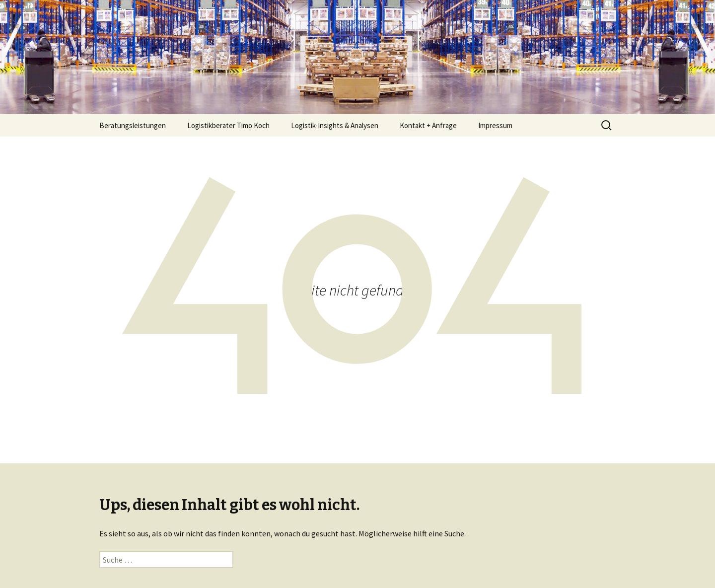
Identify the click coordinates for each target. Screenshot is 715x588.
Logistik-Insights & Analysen (335, 125)
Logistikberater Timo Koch (228, 125)
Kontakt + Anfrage (428, 125)
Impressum (495, 125)
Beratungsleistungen (133, 125)
